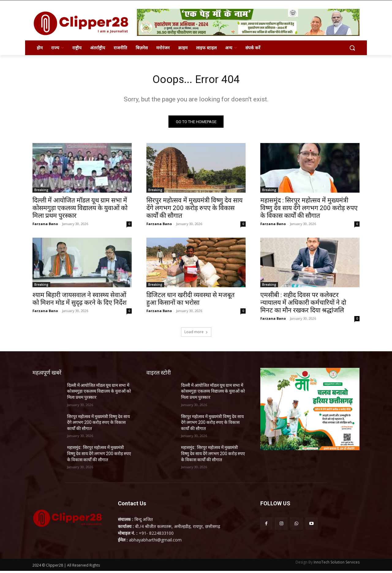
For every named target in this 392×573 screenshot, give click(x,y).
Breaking (41, 192)
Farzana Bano (45, 226)
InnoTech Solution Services (337, 564)
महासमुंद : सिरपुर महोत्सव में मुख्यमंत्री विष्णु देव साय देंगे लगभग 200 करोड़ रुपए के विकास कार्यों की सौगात (309, 210)
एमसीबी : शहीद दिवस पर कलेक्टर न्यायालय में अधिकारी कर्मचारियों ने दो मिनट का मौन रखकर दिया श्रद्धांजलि (303, 305)
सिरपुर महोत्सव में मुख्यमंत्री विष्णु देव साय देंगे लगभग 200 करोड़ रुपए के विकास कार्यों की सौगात (194, 210)
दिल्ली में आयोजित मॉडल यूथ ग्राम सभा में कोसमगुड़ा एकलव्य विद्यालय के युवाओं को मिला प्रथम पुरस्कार (80, 210)
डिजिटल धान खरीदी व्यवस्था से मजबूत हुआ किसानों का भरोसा (190, 301)
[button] (352, 48)
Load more (196, 334)
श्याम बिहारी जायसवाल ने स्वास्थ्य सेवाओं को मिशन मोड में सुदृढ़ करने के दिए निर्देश (79, 301)
